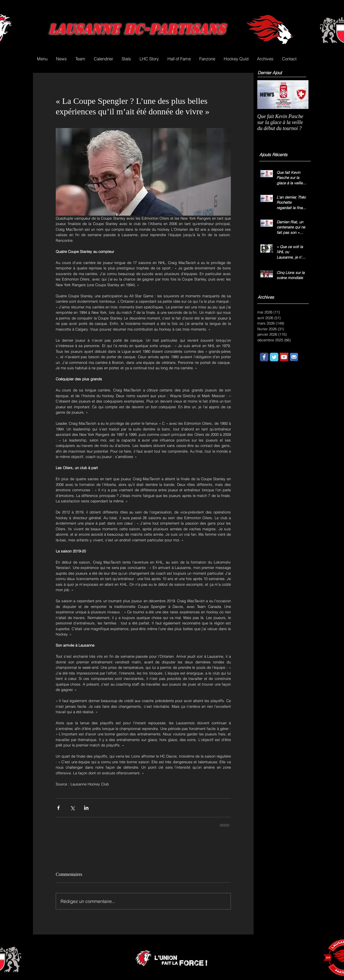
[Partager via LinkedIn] (86, 808)
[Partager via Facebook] (58, 808)
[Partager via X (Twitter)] (72, 808)
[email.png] (294, 357)
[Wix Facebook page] (264, 357)
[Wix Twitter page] (274, 357)
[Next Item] (299, 95)
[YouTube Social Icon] (284, 357)
